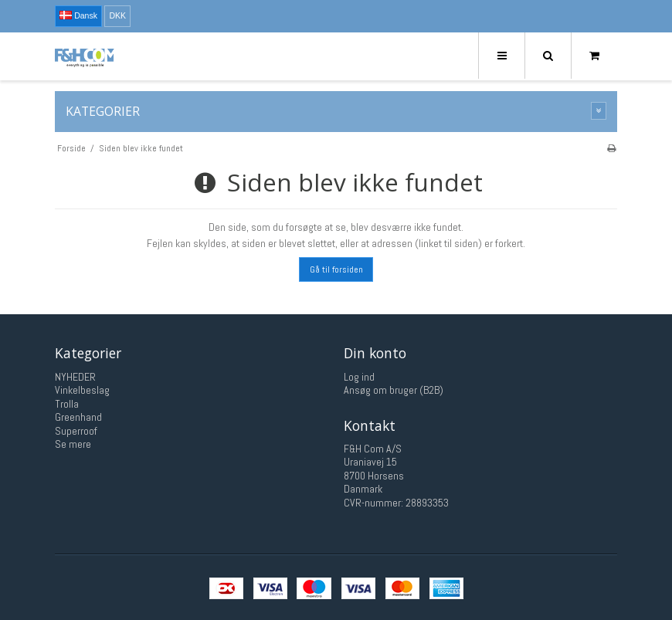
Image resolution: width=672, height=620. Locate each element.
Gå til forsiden (336, 269)
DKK (117, 15)
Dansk (78, 15)
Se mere (73, 444)
